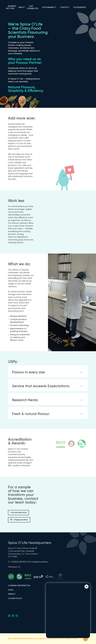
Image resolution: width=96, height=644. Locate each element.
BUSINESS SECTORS (11, 7)
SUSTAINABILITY (49, 7)
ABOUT (22, 7)
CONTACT (65, 7)
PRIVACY (12, 594)
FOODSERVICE (80, 7)
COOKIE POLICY (15, 598)
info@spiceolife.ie (19, 520)
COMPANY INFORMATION (19, 586)
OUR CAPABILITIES (33, 7)
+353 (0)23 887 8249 (18, 513)
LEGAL (11, 590)
